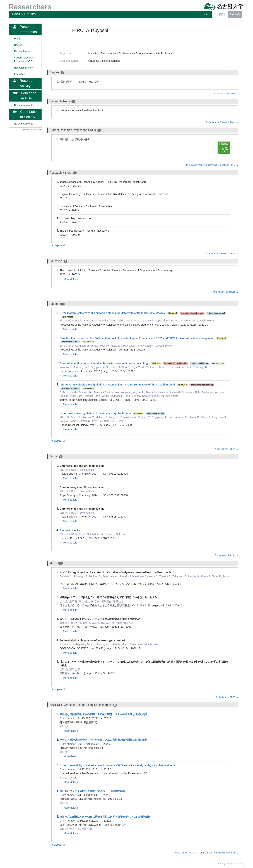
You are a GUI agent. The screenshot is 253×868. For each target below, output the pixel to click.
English (235, 14)
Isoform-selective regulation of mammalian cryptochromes (96, 413)
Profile (18, 39)
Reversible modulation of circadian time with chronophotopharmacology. (104, 363)
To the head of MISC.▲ (227, 697)
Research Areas (23, 51)
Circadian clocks (70, 530)
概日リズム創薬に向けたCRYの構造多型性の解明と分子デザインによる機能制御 (105, 817)
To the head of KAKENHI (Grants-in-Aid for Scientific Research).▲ (206, 853)
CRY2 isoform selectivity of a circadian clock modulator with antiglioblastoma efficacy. (113, 313)
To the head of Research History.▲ (221, 253)
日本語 (221, 14)
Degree (18, 45)
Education (20, 74)
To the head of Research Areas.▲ (222, 122)
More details (69, 279)
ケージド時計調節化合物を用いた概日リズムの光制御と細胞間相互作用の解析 (103, 740)
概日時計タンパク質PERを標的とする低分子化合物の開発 (92, 791)
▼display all (58, 245)
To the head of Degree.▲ (226, 94)
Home (206, 14)
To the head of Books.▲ (227, 555)
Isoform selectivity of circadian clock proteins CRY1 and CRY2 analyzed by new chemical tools (118, 765)
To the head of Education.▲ (225, 292)
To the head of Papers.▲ (226, 449)
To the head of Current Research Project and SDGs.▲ (212, 165)
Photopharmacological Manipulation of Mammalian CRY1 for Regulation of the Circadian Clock (118, 385)
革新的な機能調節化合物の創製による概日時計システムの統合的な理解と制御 (103, 714)
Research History (23, 68)
